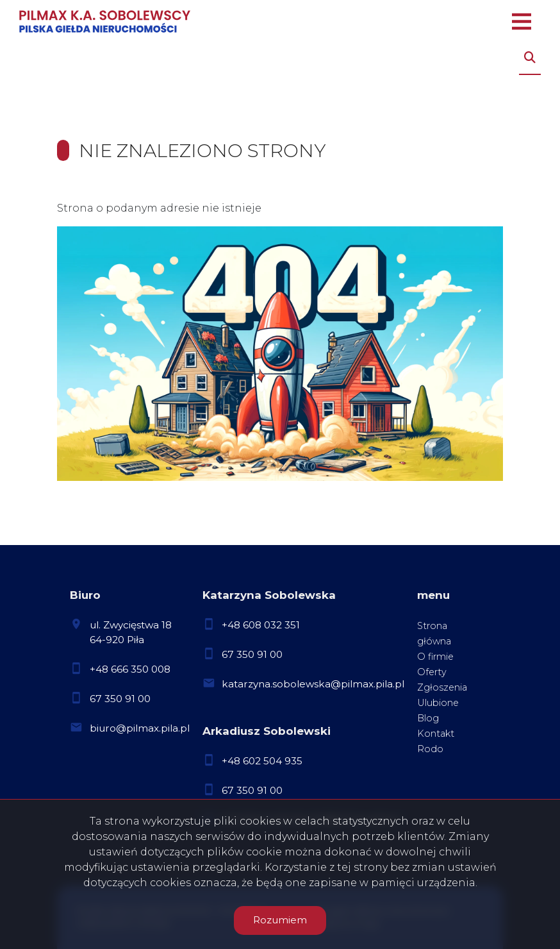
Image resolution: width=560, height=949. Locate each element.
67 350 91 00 (120, 699)
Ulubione (438, 703)
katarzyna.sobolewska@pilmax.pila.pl (313, 684)
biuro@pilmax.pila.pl (140, 728)
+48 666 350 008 (130, 669)
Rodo (430, 749)
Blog (428, 718)
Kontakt (436, 734)
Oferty (432, 672)
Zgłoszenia (442, 687)
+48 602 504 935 (262, 761)
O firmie (435, 657)
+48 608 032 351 (261, 625)
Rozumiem (280, 920)
